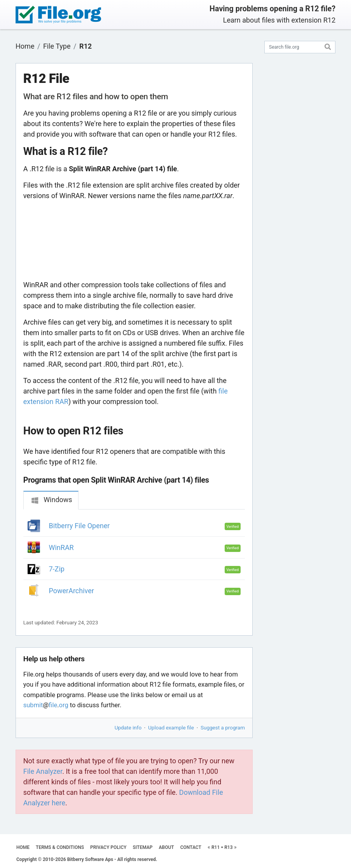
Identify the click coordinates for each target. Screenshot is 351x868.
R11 (216, 847)
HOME (23, 847)
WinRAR (61, 547)
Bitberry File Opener (79, 526)
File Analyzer (43, 771)
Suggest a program (223, 727)
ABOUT (167, 847)
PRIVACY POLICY (108, 847)
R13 (228, 847)
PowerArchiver (72, 591)
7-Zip (57, 569)
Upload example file (171, 727)
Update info (128, 727)
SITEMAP (142, 847)
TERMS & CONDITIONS (60, 847)
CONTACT (191, 847)
